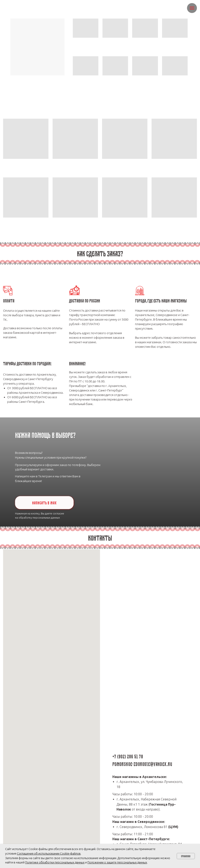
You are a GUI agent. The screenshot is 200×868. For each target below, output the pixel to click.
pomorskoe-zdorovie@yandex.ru (142, 764)
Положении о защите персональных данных (117, 862)
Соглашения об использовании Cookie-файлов (49, 854)
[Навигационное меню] (192, 8)
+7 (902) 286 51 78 (128, 756)
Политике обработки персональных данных (55, 862)
